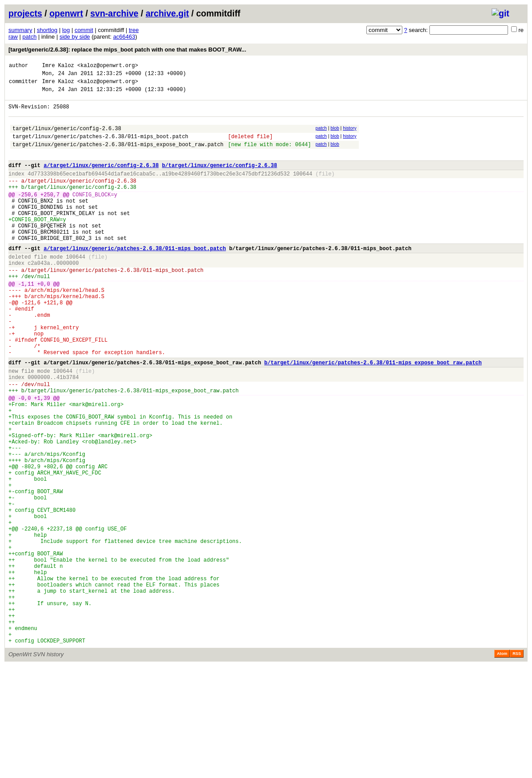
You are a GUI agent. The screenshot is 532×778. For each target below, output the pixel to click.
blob (335, 136)
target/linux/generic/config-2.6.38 (67, 138)
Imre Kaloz (58, 66)
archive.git (167, 13)
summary (20, 30)
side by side (75, 37)
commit (84, 30)
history (349, 136)
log (66, 30)
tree (134, 30)
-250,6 (28, 214)
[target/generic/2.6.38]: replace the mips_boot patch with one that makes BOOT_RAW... (127, 50)
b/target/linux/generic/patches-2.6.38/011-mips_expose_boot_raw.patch (373, 416)
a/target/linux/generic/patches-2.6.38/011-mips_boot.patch (135, 279)
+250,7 (50, 214)
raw (13, 37)
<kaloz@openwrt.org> (108, 66)
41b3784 (67, 433)
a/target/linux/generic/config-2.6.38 (101, 180)
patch (30, 37)
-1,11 (26, 321)
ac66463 (124, 37)
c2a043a (39, 296)
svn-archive (114, 13)
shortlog (47, 30)
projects (25, 13)
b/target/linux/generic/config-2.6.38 (220, 180)
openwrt (66, 13)
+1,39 (42, 458)
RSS (517, 766)
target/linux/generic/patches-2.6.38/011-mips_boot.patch (100, 147)
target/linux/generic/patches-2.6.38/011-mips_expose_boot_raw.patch (118, 156)
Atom (502, 766)
